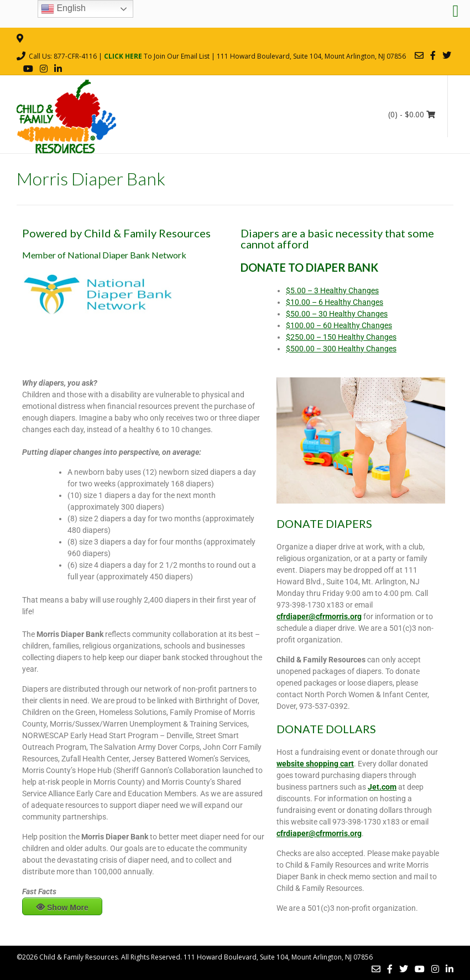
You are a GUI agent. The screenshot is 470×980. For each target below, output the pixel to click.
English (63, 9)
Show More (68, 908)
